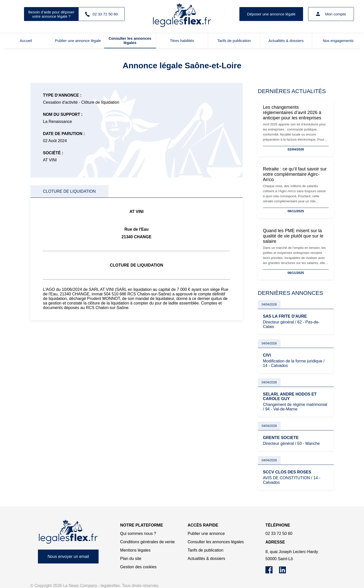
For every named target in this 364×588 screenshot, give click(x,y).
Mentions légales (135, 550)
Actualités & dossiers (286, 41)
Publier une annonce (206, 533)
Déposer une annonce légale (271, 14)
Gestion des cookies (138, 567)
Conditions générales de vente (147, 542)
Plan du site (131, 559)
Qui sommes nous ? (138, 533)
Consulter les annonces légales (130, 40)
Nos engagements (338, 41)
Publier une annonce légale (78, 41)
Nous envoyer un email (68, 557)
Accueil (26, 41)
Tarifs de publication (234, 41)
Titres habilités (182, 41)
